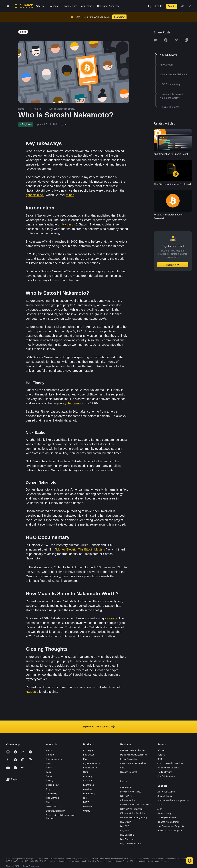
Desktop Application (55, 811)
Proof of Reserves (166, 776)
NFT (85, 798)
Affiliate (161, 750)
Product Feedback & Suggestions (173, 800)
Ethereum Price (128, 800)
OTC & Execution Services (170, 763)
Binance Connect (129, 772)
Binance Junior (90, 768)
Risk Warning (52, 798)
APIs (160, 809)
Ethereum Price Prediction (133, 813)
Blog (48, 789)
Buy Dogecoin (127, 835)
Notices (50, 802)
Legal (49, 772)
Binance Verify (164, 813)
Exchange (88, 750)
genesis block (35, 195)
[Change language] (183, 6)
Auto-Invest (89, 789)
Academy (88, 776)
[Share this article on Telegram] (176, 40)
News (49, 763)
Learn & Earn (127, 787)
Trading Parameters (167, 818)
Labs (123, 768)
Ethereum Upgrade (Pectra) (134, 818)
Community (51, 794)
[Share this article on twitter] (155, 40)
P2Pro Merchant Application (134, 755)
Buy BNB (125, 826)
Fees (160, 805)
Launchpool (89, 785)
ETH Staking (89, 794)
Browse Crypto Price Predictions (136, 805)
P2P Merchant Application (133, 750)
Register (172, 6)
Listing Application (129, 759)
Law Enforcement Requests (171, 826)
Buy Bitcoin (126, 822)
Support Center (165, 796)
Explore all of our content (99, 727)
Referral (161, 755)
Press (49, 768)
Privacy (50, 781)
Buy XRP (125, 831)
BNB (160, 759)
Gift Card (87, 781)
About (49, 750)
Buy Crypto (88, 755)
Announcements (54, 759)
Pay (85, 759)
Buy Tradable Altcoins (131, 843)
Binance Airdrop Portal (168, 822)
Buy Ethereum (127, 839)
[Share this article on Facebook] (166, 40)
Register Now (173, 265)
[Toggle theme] (190, 6)
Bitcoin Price (126, 796)
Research (88, 807)
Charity (86, 811)
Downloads (51, 807)
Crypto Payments (91, 763)
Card (85, 772)
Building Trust (53, 785)
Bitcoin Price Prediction (131, 809)
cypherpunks (72, 403)
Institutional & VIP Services (133, 763)
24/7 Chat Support (166, 792)
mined (70, 195)
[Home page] (23, 6)
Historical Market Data (168, 768)
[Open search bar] (149, 6)
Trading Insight (165, 772)
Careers (50, 755)
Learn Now (119, 17)
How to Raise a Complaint (170, 831)
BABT (86, 802)
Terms (49, 776)
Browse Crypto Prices (131, 792)
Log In (159, 6)
